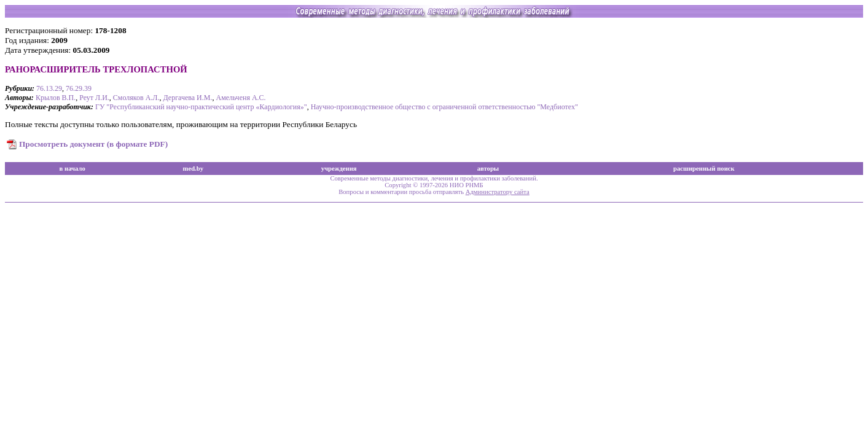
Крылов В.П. (56, 98)
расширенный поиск (704, 169)
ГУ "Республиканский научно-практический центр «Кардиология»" (201, 107)
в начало (72, 169)
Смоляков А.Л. (136, 98)
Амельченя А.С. (240, 98)
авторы (488, 169)
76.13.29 (49, 88)
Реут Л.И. (94, 98)
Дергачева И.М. (188, 98)
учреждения (339, 169)
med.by (193, 169)
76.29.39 (79, 88)
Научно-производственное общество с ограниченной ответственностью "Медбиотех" (444, 107)
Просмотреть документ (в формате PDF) (93, 144)
